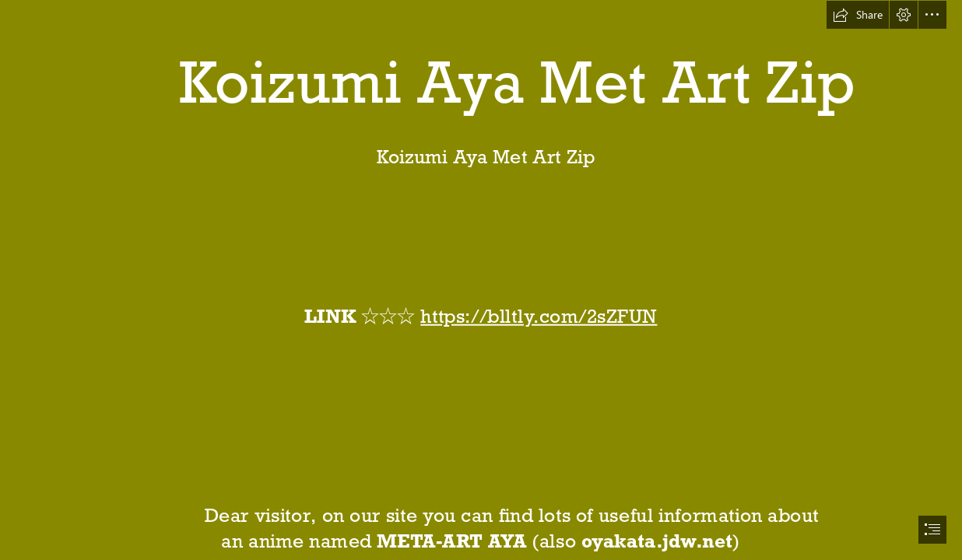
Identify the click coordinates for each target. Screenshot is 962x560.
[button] (858, 15)
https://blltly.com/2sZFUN (539, 316)
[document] (481, 280)
